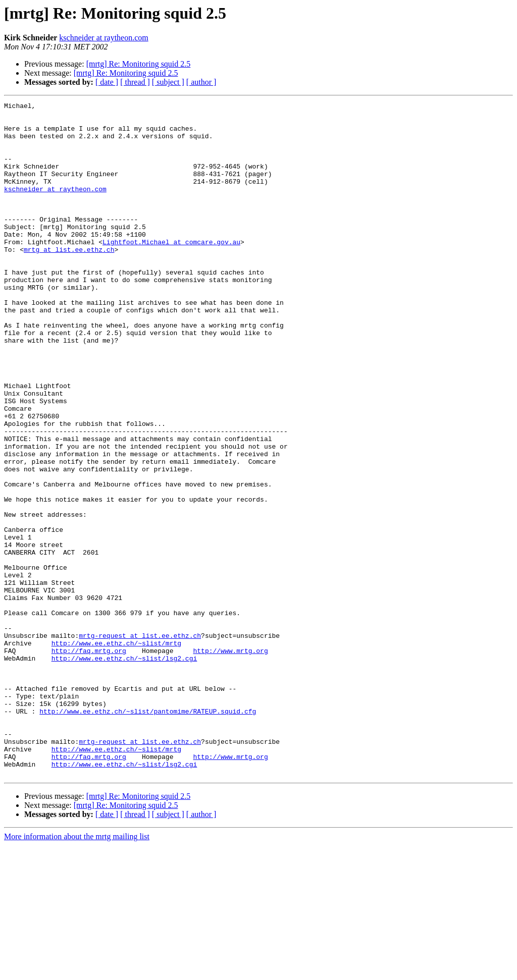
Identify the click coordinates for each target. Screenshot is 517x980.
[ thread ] (135, 82)
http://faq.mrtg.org (89, 761)
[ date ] (107, 82)
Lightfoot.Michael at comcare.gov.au (171, 270)
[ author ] (201, 82)
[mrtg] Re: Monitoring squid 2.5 (139, 64)
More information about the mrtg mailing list (77, 971)
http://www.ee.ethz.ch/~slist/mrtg (116, 752)
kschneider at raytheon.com (104, 38)
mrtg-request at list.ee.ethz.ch (140, 743)
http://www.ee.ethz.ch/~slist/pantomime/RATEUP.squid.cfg (148, 834)
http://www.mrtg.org (230, 761)
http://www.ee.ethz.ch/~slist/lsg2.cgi (124, 770)
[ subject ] (168, 82)
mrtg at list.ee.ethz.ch (69, 280)
